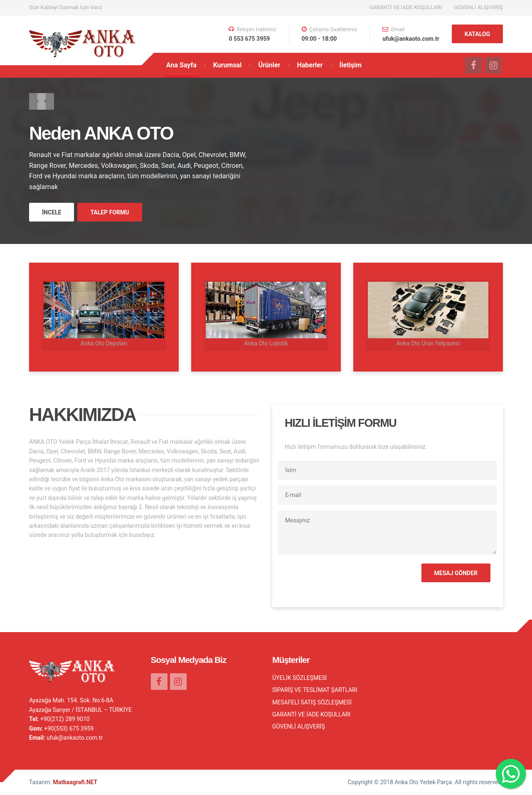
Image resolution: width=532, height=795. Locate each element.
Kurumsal (228, 65)
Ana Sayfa (181, 65)
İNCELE (52, 212)
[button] (37, 103)
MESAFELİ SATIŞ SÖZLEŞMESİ (312, 702)
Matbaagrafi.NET (75, 782)
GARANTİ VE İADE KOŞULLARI (405, 7)
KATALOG (477, 34)
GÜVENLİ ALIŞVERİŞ (478, 7)
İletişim (351, 65)
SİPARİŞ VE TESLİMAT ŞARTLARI (315, 690)
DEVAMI (168, 535)
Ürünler (269, 65)
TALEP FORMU (110, 212)
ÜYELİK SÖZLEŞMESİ (299, 678)
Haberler (310, 65)
